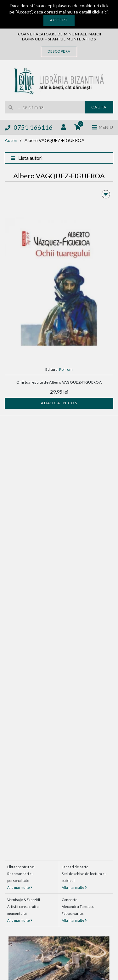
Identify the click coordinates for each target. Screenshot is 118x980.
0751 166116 (29, 127)
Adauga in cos (59, 403)
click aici (100, 12)
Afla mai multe (20, 887)
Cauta (99, 107)
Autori (11, 140)
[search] (45, 107)
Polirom (66, 369)
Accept (59, 20)
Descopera (59, 51)
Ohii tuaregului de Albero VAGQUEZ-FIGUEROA (59, 382)
